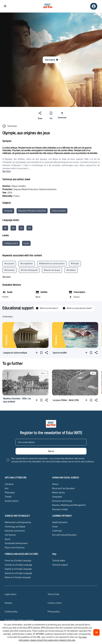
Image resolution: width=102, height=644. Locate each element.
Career (55, 527)
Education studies (60, 509)
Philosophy (10, 492)
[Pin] (51, 115)
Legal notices (11, 594)
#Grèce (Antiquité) (29, 270)
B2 (5, 228)
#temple (75, 263)
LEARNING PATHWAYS (62, 516)
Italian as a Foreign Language (18, 577)
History (55, 484)
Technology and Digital (15, 527)
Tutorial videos (59, 560)
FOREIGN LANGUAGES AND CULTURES (21, 554)
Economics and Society (62, 501)
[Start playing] (52, 60)
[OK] (96, 632)
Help (54, 554)
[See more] (7, 171)
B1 (13, 228)
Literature (9, 484)
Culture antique (59, 211)
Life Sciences (10, 535)
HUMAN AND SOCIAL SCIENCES (66, 478)
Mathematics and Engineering (18, 522)
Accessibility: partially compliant (19, 620)
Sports (8, 539)
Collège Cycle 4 (11, 243)
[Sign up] (51, 451)
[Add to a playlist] (37, 353)
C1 (21, 228)
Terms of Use (53, 594)
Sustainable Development (16, 543)
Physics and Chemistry (15, 547)
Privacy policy (54, 611)
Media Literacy (58, 492)
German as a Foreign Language (18, 565)
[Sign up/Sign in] (94, 6)
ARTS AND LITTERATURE (16, 478)
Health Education (60, 522)
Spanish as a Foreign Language (18, 573)
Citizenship (57, 531)
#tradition (71, 270)
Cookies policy (11, 611)
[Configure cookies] (55, 603)
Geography (57, 497)
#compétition (27, 263)
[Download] (62, 115)
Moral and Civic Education (63, 488)
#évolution (9, 270)
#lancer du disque (52, 270)
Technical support (60, 565)
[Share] (40, 115)
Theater (8, 497)
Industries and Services (15, 531)
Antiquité (8, 211)
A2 (29, 228)
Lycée (26, 243)
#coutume (9, 263)
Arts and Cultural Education (64, 535)
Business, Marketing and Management (69, 505)
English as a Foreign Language (18, 569)
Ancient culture (12, 501)
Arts (7, 488)
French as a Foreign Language (18, 560)
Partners (8, 603)
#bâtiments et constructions (52, 263)
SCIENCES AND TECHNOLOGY (17, 516)
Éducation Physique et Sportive (32, 211)
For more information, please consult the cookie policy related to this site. (53, 639)
